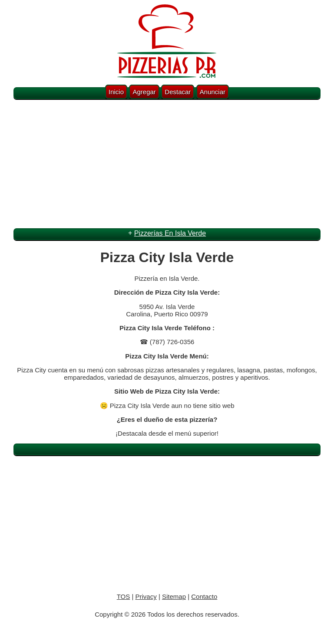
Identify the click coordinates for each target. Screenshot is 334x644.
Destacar (178, 92)
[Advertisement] (167, 165)
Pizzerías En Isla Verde (170, 233)
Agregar (144, 92)
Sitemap (174, 596)
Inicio (116, 92)
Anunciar (213, 92)
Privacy (146, 596)
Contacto (204, 596)
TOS (124, 596)
